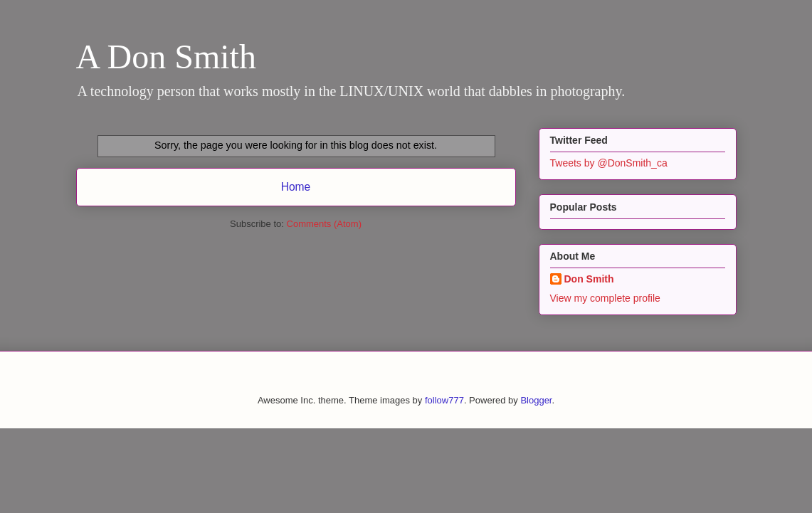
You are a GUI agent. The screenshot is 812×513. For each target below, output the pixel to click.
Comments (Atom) (324, 224)
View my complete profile (605, 298)
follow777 (444, 400)
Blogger (536, 400)
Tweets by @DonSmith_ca (609, 163)
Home (296, 187)
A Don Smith (166, 57)
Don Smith (589, 279)
